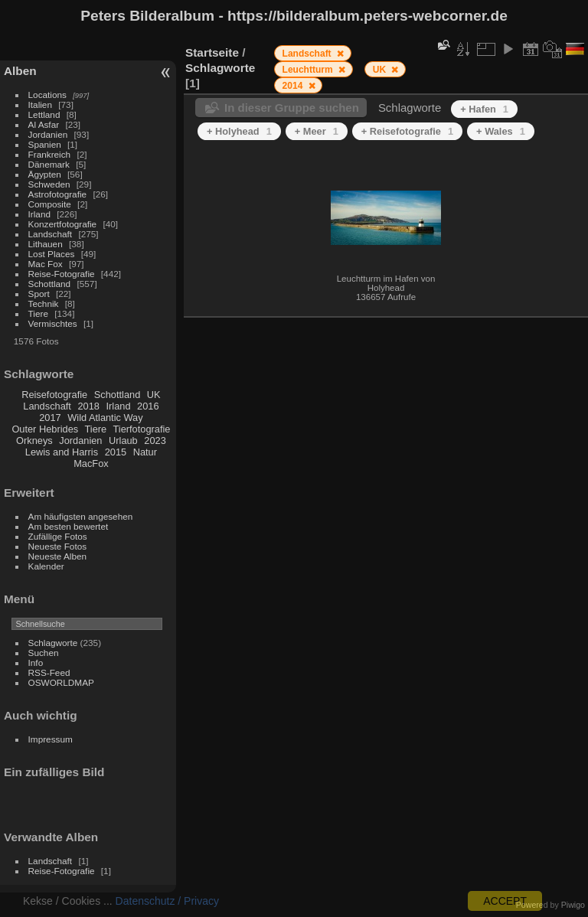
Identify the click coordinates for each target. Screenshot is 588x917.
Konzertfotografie (63, 224)
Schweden (49, 184)
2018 (88, 406)
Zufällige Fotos (58, 536)
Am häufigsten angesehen (81, 516)
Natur (145, 452)
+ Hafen (484, 109)
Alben (20, 71)
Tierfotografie (142, 429)
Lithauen (46, 244)
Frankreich (50, 154)
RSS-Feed (49, 672)
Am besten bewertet (69, 526)
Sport (39, 294)
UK (154, 395)
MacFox (91, 463)
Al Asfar (44, 124)
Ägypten (45, 174)
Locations (47, 95)
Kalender (46, 566)
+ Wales (501, 131)
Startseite (212, 52)
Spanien (45, 144)
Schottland (50, 284)
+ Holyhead (239, 131)
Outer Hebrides (45, 429)
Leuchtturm (309, 70)
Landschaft (51, 234)
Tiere (38, 313)
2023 (155, 441)
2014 (294, 86)
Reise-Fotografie (62, 274)
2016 (148, 406)
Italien (40, 104)
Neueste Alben (58, 556)
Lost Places (52, 254)
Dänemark (49, 164)
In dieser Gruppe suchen (292, 108)
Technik (44, 303)
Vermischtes (53, 323)
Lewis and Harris (62, 452)
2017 (50, 418)
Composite (50, 204)
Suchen (44, 653)
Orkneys (34, 441)
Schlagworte (53, 643)
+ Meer (317, 131)
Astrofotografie (58, 194)
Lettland (44, 114)
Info (36, 662)
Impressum (51, 739)
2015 (116, 452)
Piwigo (573, 905)
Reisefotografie (54, 395)
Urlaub (123, 441)
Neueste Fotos (58, 546)
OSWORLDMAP (61, 682)
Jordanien (48, 134)
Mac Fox (46, 264)
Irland (39, 214)
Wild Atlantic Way (105, 418)
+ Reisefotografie (407, 131)
